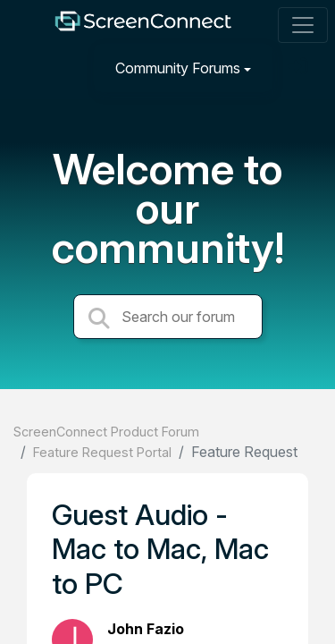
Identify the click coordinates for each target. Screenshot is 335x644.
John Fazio (146, 629)
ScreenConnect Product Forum (106, 432)
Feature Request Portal (102, 452)
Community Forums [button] (178, 68)
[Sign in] (300, 68)
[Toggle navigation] (303, 25)
